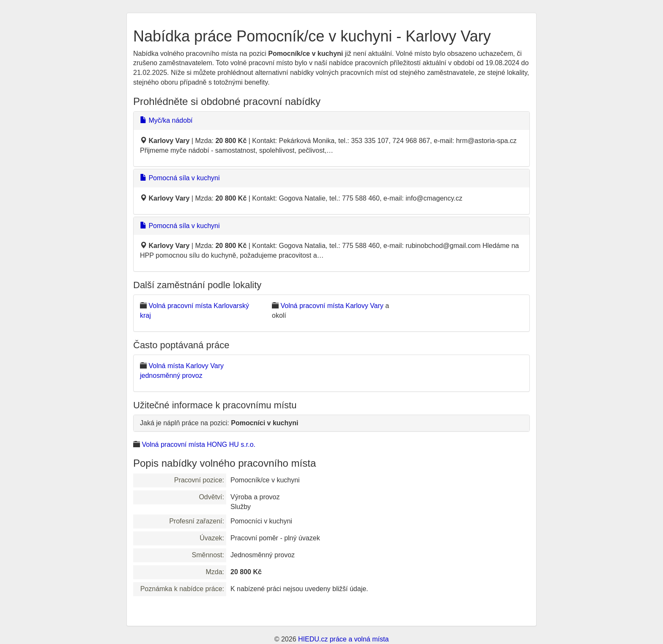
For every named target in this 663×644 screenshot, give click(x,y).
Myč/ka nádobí (166, 120)
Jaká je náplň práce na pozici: (219, 423)
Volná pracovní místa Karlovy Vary (332, 306)
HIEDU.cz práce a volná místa (343, 639)
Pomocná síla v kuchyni (180, 178)
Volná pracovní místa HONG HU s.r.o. (199, 444)
